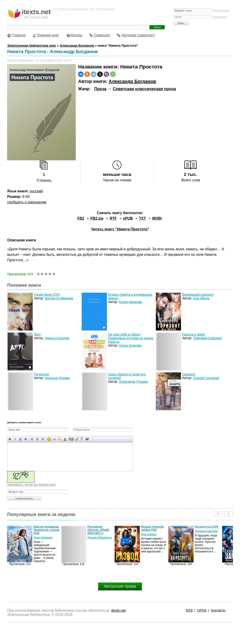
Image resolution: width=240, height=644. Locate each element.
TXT (143, 218)
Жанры (77, 35)
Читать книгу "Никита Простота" (120, 229)
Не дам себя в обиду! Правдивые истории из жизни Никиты (131, 338)
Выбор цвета (65, 439)
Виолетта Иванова (59, 298)
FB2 (81, 218)
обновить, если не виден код (31, 484)
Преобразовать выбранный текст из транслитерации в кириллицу (82, 439)
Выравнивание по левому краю (32, 439)
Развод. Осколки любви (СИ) (152, 528)
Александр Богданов (132, 81)
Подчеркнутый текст (20, 439)
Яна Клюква (148, 534)
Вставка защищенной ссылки (60, 439)
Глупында (41, 374)
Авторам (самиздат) (138, 35)
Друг (37, 334)
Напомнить (220, 17)
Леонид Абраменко (99, 538)
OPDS (202, 610)
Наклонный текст (15, 439)
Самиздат (102, 35)
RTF (113, 218)
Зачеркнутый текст (26, 439)
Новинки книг (48, 35)
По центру (37, 439)
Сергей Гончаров (206, 378)
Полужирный (10, 439)
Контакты (218, 610)
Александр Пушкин (133, 382)
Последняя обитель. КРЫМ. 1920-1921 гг (98, 530)
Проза (100, 89)
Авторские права (120, 586)
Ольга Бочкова (130, 345)
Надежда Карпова (206, 531)
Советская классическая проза (144, 89)
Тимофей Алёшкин (208, 338)
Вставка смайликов (49, 439)
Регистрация (221, 11)
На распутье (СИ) (206, 527)
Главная (19, 35)
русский (36, 191)
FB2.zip (97, 218)
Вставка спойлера (87, 439)
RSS (189, 610)
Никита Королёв (57, 338)
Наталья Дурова (57, 378)
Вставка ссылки (54, 439)
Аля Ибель (201, 298)
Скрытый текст (71, 439)
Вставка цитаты (77, 439)
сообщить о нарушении (27, 202)
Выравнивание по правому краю (43, 439)
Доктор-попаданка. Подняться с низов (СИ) (46, 530)
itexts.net (118, 610)
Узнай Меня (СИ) (47, 295)
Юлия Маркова (130, 302)
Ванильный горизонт (198, 295)
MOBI (157, 218)
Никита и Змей (193, 334)
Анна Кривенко (43, 538)
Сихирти (189, 374)
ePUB (128, 218)
